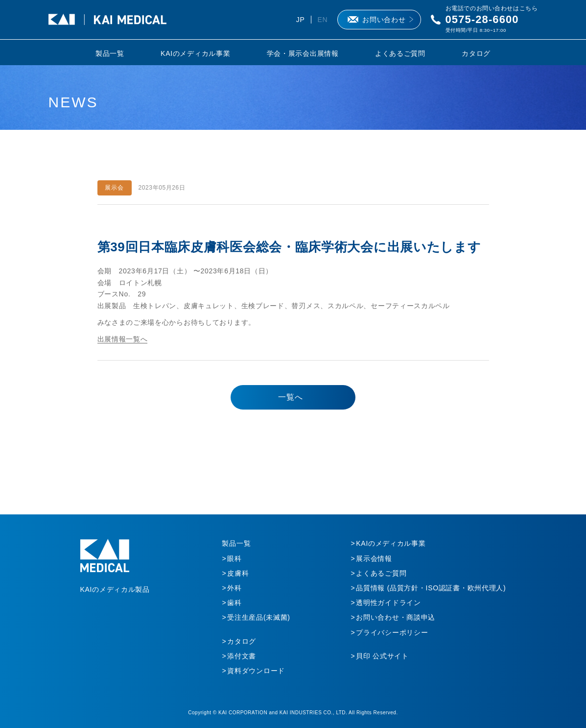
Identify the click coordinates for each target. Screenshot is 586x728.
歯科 (234, 603)
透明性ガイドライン (388, 603)
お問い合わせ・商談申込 (396, 617)
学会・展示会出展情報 (303, 53)
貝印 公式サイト (382, 656)
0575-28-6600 (482, 19)
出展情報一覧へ (123, 339)
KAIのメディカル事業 (195, 53)
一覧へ (290, 397)
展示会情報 (374, 558)
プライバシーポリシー (392, 632)
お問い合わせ (384, 20)
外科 (234, 588)
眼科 (234, 558)
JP (301, 20)
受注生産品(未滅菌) (258, 617)
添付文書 (242, 656)
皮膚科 (238, 573)
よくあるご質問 (400, 53)
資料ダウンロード (256, 671)
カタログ (476, 53)
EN (322, 20)
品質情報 (431, 588)
